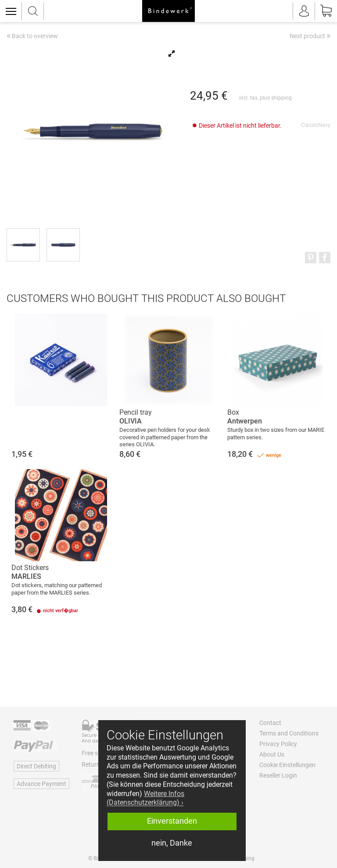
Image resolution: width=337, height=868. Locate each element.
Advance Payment (41, 784)
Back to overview (32, 36)
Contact (270, 723)
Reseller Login (278, 775)
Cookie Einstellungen (287, 765)
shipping (281, 98)
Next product (310, 36)
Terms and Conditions (289, 733)
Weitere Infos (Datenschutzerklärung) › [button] (145, 798)
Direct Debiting (36, 766)
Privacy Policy (278, 744)
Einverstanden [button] (172, 821)
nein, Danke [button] (172, 843)
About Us (272, 754)
